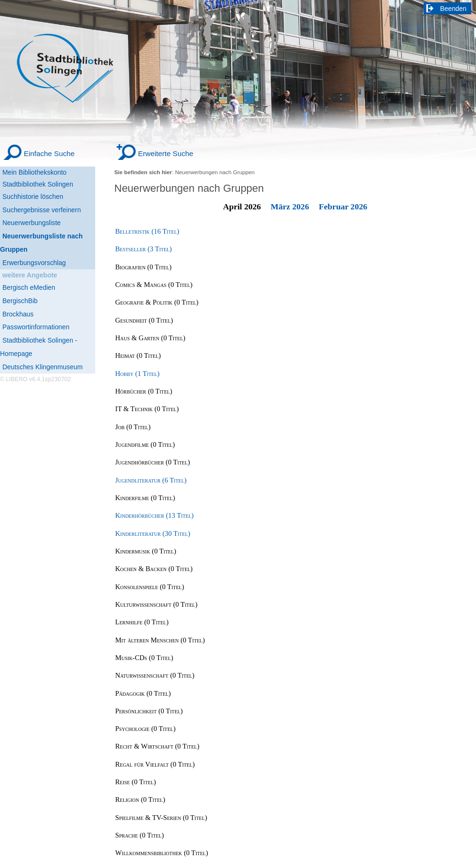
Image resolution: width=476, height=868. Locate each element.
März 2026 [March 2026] (290, 207)
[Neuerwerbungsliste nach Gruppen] (48, 243)
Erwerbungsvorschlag (34, 263)
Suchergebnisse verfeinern (42, 210)
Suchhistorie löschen (33, 197)
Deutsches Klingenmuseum (43, 367)
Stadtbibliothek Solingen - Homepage (39, 347)
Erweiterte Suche (166, 153)
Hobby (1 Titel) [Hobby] (137, 374)
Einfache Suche (49, 153)
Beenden (454, 9)
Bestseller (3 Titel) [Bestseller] (144, 249)
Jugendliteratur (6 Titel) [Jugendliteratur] (151, 480)
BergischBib (20, 301)
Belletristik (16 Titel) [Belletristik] (147, 231)
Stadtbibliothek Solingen (38, 184)
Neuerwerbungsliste (32, 223)
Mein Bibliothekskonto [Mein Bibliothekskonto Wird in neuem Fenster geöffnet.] (35, 172)
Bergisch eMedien (29, 287)
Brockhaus (18, 314)
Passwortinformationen (36, 327)
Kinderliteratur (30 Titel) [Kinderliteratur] (153, 533)
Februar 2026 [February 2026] (343, 207)
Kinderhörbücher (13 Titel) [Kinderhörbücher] (154, 515)
